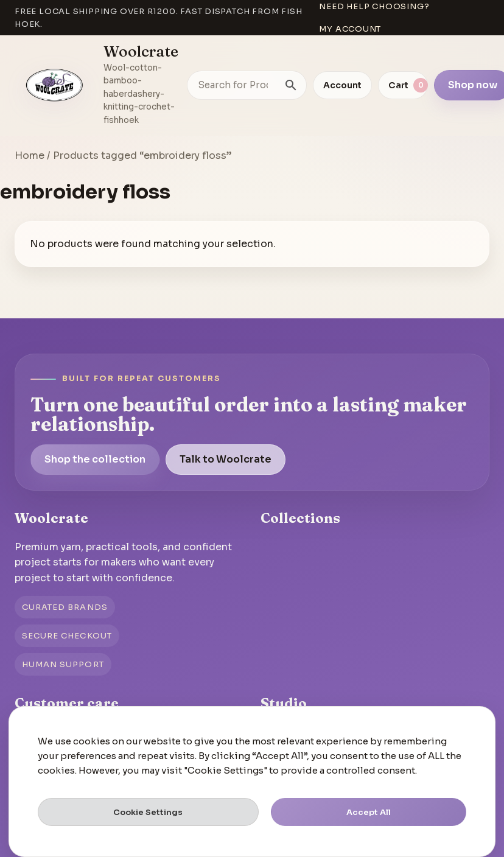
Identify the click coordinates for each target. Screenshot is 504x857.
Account (342, 85)
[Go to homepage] (55, 85)
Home (30, 156)
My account (350, 29)
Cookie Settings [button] (148, 812)
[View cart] (403, 85)
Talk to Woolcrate (226, 459)
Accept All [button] (369, 812)
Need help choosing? (374, 6)
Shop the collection (95, 459)
